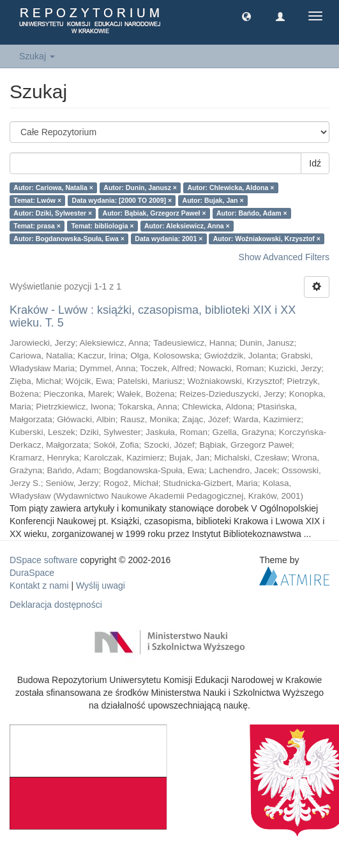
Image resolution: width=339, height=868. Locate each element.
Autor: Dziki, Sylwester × (53, 213)
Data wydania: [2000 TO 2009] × (122, 200)
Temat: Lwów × (37, 200)
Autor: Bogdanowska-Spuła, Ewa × (69, 239)
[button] (246, 16)
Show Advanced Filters (284, 257)
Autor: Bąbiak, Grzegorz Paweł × (154, 213)
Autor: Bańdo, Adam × (252, 213)
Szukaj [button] (37, 56)
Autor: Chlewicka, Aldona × (230, 188)
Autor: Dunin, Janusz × (140, 188)
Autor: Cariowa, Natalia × (53, 188)
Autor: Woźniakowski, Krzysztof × (267, 239)
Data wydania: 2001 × (169, 239)
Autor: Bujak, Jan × (213, 200)
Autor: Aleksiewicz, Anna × (187, 226)
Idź (315, 163)
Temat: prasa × (37, 226)
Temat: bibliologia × (102, 226)
